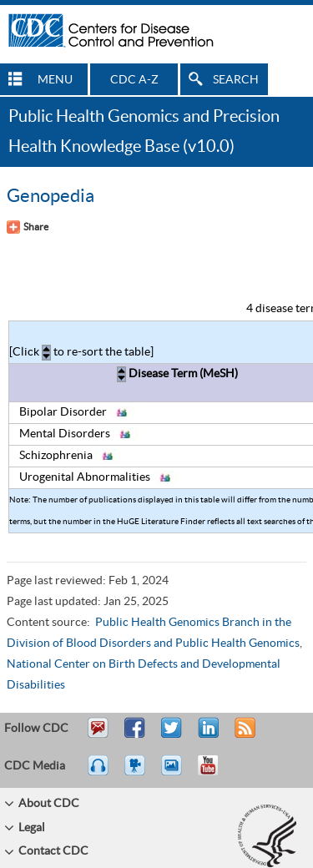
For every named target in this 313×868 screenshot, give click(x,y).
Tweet (172, 735)
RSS (243, 735)
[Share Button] (28, 227)
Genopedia (50, 196)
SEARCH (236, 80)
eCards (175, 773)
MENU (55, 80)
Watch (137, 773)
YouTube (216, 773)
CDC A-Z (134, 80)
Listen (99, 773)
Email (98, 735)
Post (206, 735)
